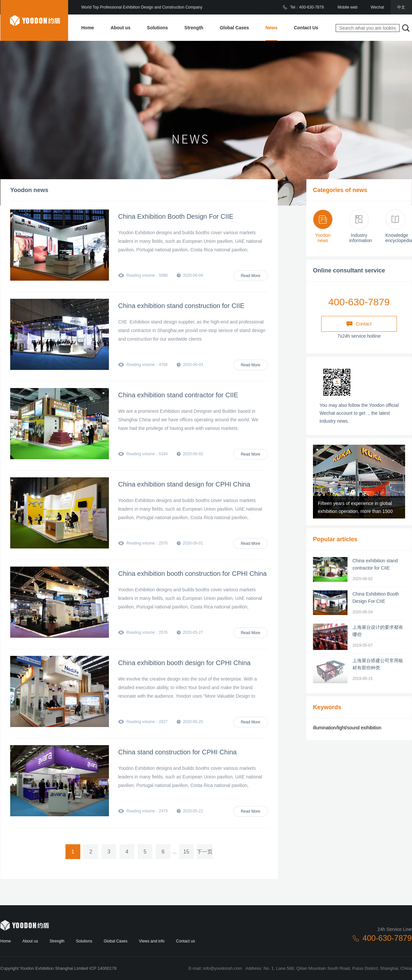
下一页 (205, 852)
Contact (359, 324)
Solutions (158, 28)
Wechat (377, 7)
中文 (401, 7)
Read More (251, 276)
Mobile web (348, 7)
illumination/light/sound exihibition (347, 728)
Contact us (185, 941)
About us (121, 28)
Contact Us (306, 28)
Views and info (152, 941)
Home (88, 28)
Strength (194, 28)
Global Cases (234, 28)
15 (186, 852)
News (272, 28)
